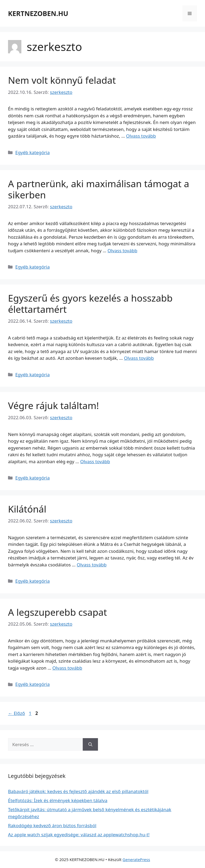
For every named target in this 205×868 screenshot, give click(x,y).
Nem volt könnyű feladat (62, 80)
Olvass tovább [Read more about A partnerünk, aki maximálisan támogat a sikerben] (123, 251)
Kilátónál (27, 509)
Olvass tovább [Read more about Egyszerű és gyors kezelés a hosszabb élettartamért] (139, 358)
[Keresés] (90, 745)
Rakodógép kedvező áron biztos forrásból (52, 825)
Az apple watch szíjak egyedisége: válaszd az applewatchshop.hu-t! (79, 835)
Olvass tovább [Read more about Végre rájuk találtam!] (95, 461)
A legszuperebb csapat (58, 612)
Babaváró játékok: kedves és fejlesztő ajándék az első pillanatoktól (78, 791)
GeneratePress (136, 859)
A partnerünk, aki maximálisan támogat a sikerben (99, 189)
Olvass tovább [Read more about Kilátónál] (92, 565)
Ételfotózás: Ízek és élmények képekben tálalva (58, 800)
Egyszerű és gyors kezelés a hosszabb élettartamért (90, 304)
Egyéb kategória (32, 152)
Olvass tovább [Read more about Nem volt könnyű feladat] (141, 136)
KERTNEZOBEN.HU (38, 13)
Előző (17, 713)
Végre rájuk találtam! (53, 405)
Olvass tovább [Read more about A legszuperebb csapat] (67, 668)
